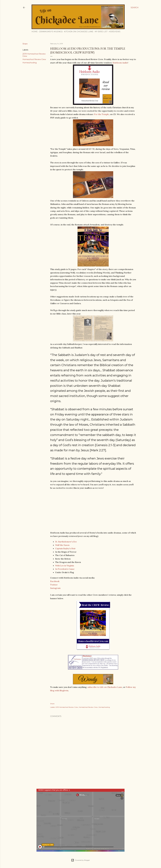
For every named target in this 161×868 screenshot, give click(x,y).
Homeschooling (30, 63)
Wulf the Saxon (62, 545)
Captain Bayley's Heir (65, 548)
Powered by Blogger (80, 860)
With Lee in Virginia (65, 566)
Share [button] (25, 44)
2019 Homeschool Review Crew (67, 707)
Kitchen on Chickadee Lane (79, 32)
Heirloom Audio (120, 63)
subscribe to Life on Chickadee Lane (105, 687)
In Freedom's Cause (65, 569)
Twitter (54, 585)
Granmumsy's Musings (51, 32)
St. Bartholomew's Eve (66, 542)
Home (35, 32)
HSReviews (115, 32)
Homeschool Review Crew (34, 59)
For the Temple (102, 114)
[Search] (135, 8)
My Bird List (101, 32)
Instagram (55, 588)
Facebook (55, 581)
